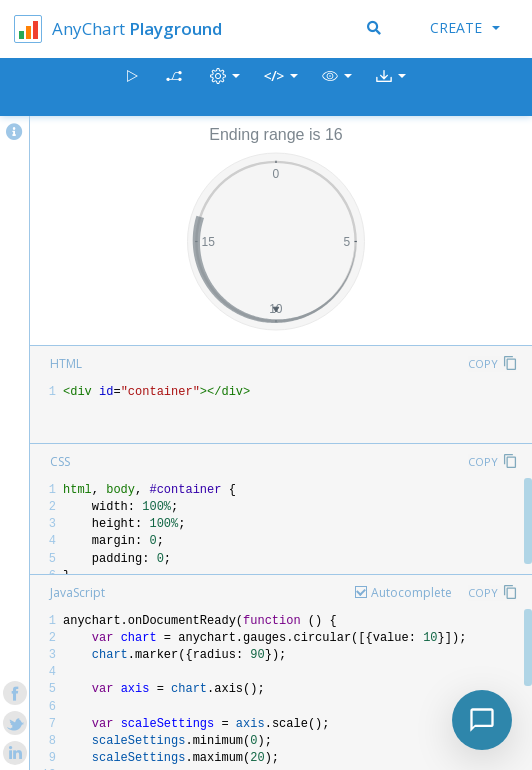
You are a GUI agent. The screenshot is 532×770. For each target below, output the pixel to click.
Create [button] (465, 27)
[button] (337, 87)
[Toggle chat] (482, 720)
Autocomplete (411, 592)
